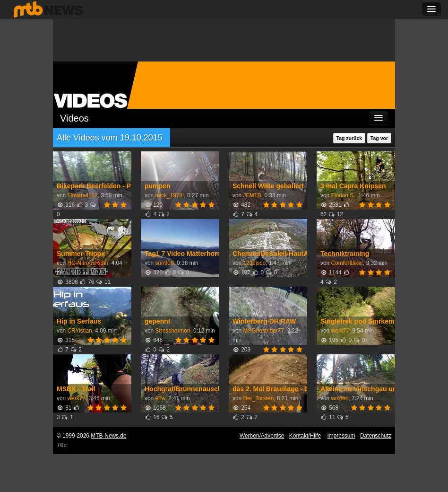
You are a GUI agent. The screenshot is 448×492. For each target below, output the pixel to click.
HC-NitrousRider (88, 263)
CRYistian (79, 331)
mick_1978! (169, 195)
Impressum (341, 436)
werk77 (340, 331)
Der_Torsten (258, 398)
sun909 (164, 263)
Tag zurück (349, 138)
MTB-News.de (108, 436)
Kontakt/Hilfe (305, 436)
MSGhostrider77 (263, 331)
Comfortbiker (347, 263)
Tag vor (379, 138)
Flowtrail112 (82, 195)
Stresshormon (172, 331)
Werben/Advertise (262, 436)
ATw (160, 398)
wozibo (340, 398)
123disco (254, 263)
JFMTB (252, 195)
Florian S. (343, 195)
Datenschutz (376, 436)
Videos (74, 118)
